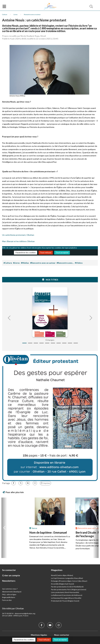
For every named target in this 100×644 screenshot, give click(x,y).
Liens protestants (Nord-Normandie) (65, 592)
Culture (5, 14)
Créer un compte (11, 575)
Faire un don (7, 600)
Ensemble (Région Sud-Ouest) (63, 584)
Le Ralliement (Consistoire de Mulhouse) (67, 595)
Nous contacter (62, 635)
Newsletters (9, 581)
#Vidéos (79, 263)
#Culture (8, 263)
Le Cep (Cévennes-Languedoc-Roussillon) (67, 578)
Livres (16, 14)
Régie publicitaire (9, 597)
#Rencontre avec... (65, 263)
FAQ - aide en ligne (9, 594)
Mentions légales (39, 635)
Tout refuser (46, 252)
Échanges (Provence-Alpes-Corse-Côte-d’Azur (69, 581)
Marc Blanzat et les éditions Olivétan (18, 241)
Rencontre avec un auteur (32, 14)
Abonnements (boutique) (12, 592)
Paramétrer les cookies (26, 252)
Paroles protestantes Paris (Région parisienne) (69, 590)
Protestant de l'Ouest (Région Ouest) (65, 601)
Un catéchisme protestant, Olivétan (18, 235)
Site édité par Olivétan (13, 608)
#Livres (16, 263)
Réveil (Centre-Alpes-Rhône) (62, 575)
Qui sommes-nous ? (10, 589)
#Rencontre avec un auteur (43, 263)
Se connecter (9, 570)
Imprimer (47, 483)
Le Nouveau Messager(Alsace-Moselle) (66, 598)
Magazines (57, 570)
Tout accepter (62, 252)
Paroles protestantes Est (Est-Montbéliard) (67, 587)
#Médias (25, 263)
